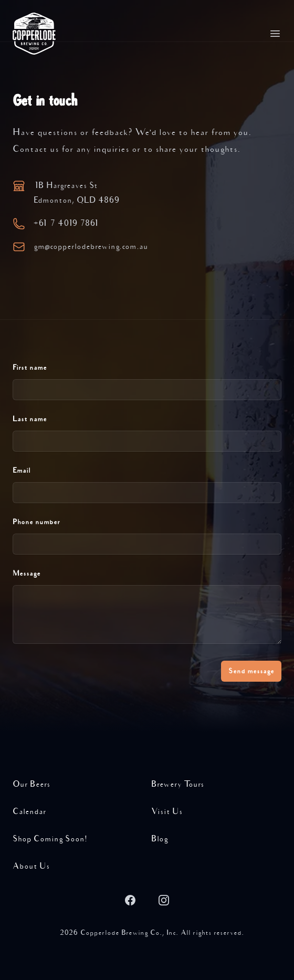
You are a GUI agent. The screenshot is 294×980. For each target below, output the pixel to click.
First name (30, 368)
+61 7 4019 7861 (66, 223)
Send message (251, 671)
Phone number (36, 522)
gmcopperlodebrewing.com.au (91, 247)
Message (27, 574)
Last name (30, 419)
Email (22, 471)
